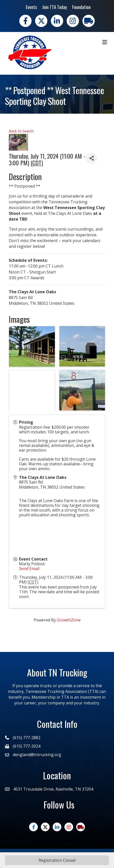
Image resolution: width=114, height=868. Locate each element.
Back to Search (21, 131)
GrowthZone (69, 620)
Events (31, 7)
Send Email (29, 569)
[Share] (92, 158)
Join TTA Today (54, 7)
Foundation (81, 7)
